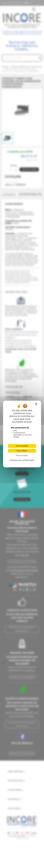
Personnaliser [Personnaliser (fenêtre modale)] (22, 455)
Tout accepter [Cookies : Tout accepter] (22, 446)
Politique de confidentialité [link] (22, 460)
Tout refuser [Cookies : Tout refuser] (22, 451)
